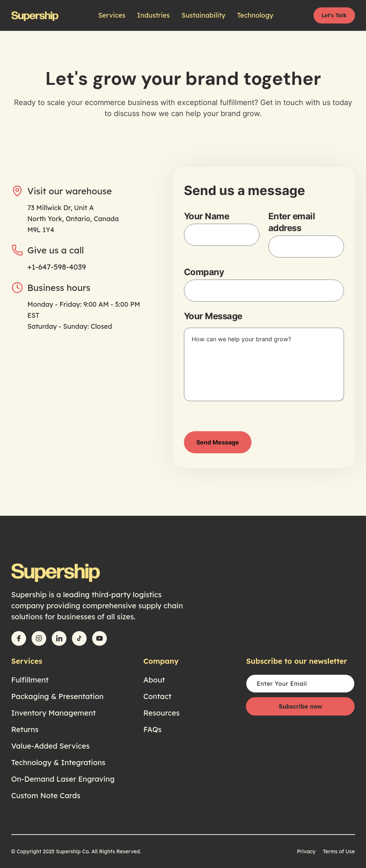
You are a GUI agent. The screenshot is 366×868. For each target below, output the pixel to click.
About (154, 680)
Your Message (213, 316)
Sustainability (203, 15)
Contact (157, 696)
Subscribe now (300, 706)
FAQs (152, 729)
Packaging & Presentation (58, 696)
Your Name (207, 216)
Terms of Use (339, 851)
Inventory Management (54, 713)
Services (112, 15)
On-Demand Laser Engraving (63, 779)
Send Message (218, 442)
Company (204, 272)
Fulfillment (30, 680)
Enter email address (292, 222)
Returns (25, 729)
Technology (255, 15)
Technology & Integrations (59, 762)
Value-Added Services (51, 746)
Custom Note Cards (46, 795)
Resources (161, 713)
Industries (154, 15)
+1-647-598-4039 (57, 267)
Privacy (306, 851)
